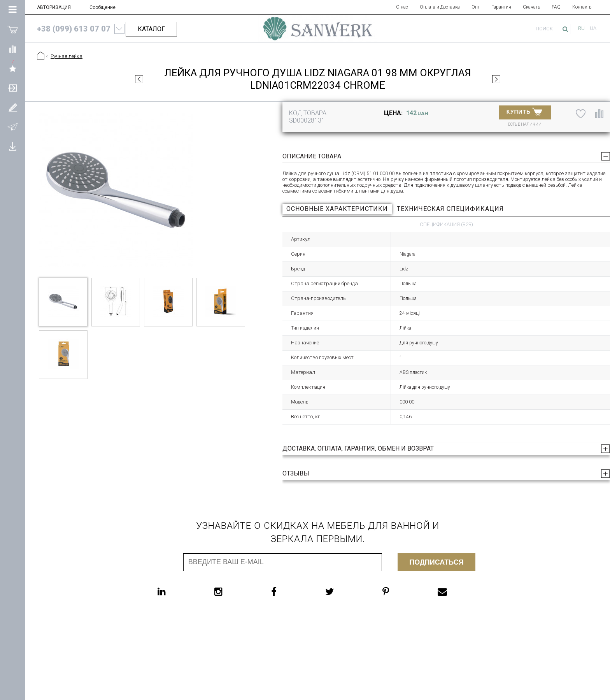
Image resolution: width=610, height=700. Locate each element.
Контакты (582, 7)
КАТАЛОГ (151, 29)
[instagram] (234, 591)
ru (581, 28)
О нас (402, 7)
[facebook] (289, 591)
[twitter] (345, 591)
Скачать (531, 7)
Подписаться (436, 562)
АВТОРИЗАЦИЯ (54, 7)
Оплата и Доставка (440, 7)
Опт (476, 7)
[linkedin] (177, 591)
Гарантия (501, 7)
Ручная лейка (67, 56)
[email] (458, 591)
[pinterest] (401, 591)
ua (593, 28)
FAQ (556, 7)
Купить (524, 111)
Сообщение (103, 7)
